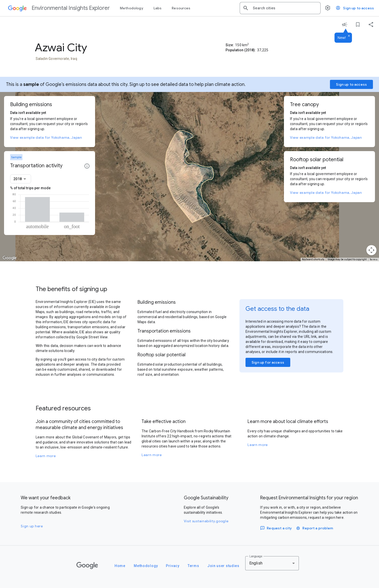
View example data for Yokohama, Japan (46, 137)
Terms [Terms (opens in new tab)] (374, 259)
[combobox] (285, 8)
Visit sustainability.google (206, 521)
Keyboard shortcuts (313, 259)
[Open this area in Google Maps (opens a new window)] (10, 258)
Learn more (46, 456)
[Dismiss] (349, 36)
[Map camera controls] (371, 250)
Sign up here (32, 526)
